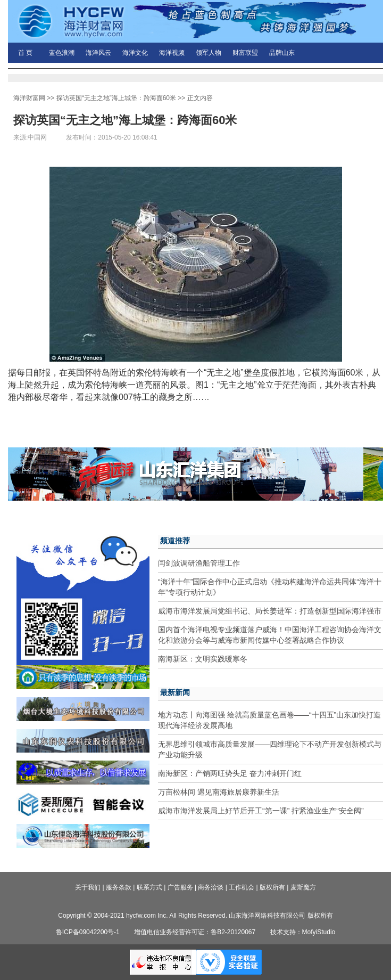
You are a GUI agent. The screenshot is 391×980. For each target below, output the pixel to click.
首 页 (25, 53)
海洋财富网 (29, 98)
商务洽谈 (211, 887)
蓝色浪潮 (62, 53)
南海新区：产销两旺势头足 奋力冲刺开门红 (230, 773)
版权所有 (272, 887)
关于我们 (88, 887)
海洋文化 (135, 53)
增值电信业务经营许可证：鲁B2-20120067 (195, 932)
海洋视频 (172, 53)
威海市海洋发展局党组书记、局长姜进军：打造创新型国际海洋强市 (270, 611)
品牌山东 (282, 53)
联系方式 (149, 887)
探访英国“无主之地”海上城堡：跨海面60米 (116, 98)
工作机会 (242, 887)
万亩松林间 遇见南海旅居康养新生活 (219, 792)
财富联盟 (245, 53)
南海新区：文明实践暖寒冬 (203, 659)
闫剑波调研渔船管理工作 (199, 563)
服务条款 (119, 887)
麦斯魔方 (303, 887)
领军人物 (209, 53)
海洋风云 (98, 53)
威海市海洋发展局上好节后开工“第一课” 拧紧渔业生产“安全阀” (261, 811)
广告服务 (180, 887)
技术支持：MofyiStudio (303, 932)
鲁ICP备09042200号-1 (88, 932)
